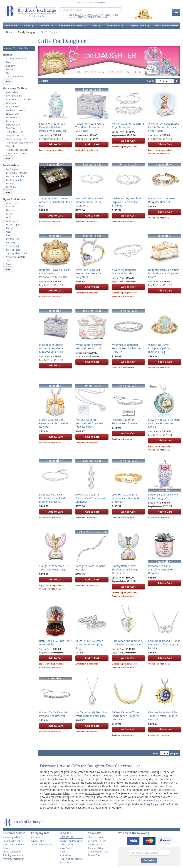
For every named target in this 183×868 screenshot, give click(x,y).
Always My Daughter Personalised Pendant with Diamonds (91, 498)
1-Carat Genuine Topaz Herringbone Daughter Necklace (126, 716)
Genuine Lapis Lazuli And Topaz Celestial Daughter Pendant (163, 716)
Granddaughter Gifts (98, 852)
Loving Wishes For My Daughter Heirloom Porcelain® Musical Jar (53, 127)
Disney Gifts (94, 855)
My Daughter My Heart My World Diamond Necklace (91, 714)
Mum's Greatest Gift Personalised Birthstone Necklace (53, 423)
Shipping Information (13, 855)
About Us (36, 837)
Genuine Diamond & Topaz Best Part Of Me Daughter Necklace (164, 644)
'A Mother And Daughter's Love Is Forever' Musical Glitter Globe (164, 127)
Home (10, 32)
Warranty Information (13, 859)
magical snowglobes (57, 793)
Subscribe (149, 860)
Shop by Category (27, 32)
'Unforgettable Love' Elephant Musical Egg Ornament (125, 569)
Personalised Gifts (97, 841)
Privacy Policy (38, 841)
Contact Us (81, 3)
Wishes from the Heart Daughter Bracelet (162, 200)
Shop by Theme (96, 837)
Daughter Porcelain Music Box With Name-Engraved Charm (164, 273)
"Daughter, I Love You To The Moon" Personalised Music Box (90, 127)
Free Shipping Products (71, 859)
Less (7, 81)
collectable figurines (163, 790)
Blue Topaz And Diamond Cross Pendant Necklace (127, 643)
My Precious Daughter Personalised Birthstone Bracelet (126, 348)
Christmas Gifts (96, 844)
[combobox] (91, 10)
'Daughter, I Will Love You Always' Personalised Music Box (55, 202)
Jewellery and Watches (71, 841)
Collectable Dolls (68, 844)
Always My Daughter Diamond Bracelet (124, 272)
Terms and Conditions (42, 844)
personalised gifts (125, 775)
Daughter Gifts (95, 848)
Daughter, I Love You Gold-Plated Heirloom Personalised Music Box (55, 273)
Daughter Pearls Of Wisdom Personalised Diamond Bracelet (52, 498)
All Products (65, 862)
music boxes (93, 793)
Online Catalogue (11, 852)
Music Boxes (66, 848)
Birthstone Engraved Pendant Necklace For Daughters (88, 273)
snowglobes (83, 804)
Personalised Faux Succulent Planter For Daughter (161, 569)
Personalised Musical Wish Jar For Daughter (164, 496)
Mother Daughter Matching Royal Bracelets (128, 125)
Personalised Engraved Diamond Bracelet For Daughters (89, 202)
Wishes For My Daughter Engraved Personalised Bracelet (127, 202)
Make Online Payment (97, 3)
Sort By (150, 81)
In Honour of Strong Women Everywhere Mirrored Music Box (51, 348)
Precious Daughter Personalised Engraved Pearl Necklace (89, 423)
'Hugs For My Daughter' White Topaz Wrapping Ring (89, 644)
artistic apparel (65, 804)
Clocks (63, 852)
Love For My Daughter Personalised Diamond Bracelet (125, 498)
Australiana (65, 855)
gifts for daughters (72, 775)
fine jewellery (151, 800)
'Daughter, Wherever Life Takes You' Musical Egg (54, 568)
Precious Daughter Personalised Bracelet (125, 422)
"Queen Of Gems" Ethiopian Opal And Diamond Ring (160, 348)
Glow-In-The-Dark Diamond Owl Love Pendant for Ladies (164, 423)
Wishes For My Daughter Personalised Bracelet (54, 714)
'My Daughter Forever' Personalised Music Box (90, 347)
